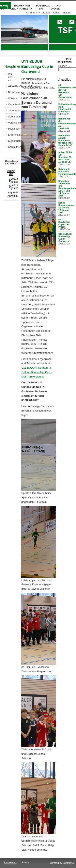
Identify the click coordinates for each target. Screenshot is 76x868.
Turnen (55, 9)
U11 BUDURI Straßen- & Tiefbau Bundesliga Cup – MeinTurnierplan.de (37, 372)
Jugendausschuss (13, 110)
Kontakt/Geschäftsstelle (13, 147)
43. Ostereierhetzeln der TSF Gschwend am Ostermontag (67, 91)
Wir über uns (11, 77)
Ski (41, 9)
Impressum (11, 862)
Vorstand (13, 98)
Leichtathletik (21, 9)
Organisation (13, 104)
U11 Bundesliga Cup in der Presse (64, 223)
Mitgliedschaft (13, 129)
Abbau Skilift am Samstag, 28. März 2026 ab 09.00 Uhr (65, 157)
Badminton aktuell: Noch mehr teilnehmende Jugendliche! (65, 140)
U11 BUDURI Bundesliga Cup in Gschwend (65, 238)
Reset (56, 12)
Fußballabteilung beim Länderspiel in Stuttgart (67, 108)
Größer (46, 12)
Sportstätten (13, 117)
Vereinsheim (13, 123)
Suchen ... (64, 66)
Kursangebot (13, 141)
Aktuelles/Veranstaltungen (13, 86)
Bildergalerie (13, 92)
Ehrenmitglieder (13, 135)
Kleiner (66, 12)
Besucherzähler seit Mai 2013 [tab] (14, 162)
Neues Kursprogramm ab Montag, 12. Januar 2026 (66, 208)
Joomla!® (69, 863)
